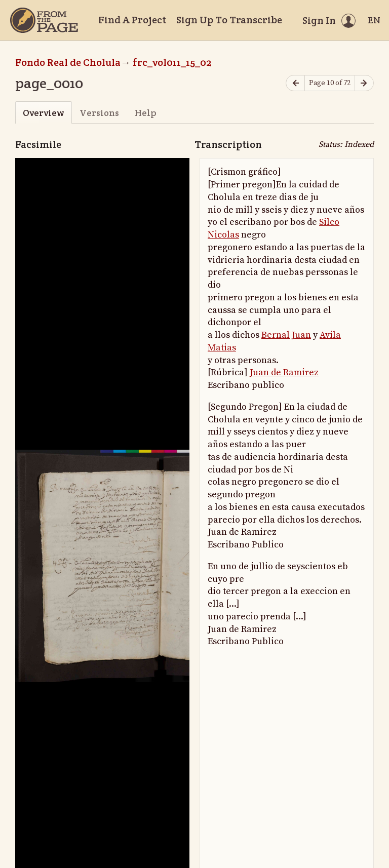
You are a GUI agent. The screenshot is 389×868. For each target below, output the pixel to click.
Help (146, 113)
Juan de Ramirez (284, 372)
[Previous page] (295, 83)
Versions (99, 113)
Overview (43, 113)
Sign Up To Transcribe (229, 20)
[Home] (44, 20)
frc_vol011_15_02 (172, 62)
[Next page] (364, 83)
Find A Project (132, 20)
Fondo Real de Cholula (68, 62)
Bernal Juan (286, 335)
